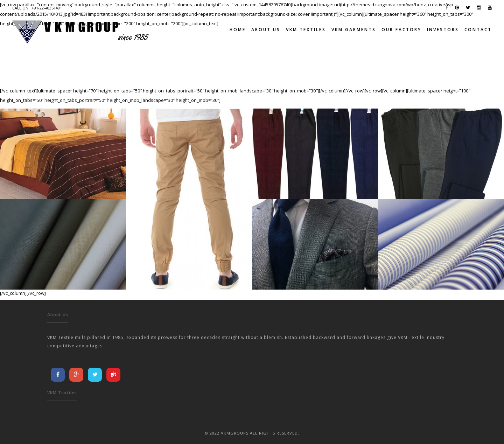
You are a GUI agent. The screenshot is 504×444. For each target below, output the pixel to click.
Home (238, 30)
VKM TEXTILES (306, 30)
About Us (266, 30)
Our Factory (401, 30)
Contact (478, 30)
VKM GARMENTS (354, 30)
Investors (443, 30)
